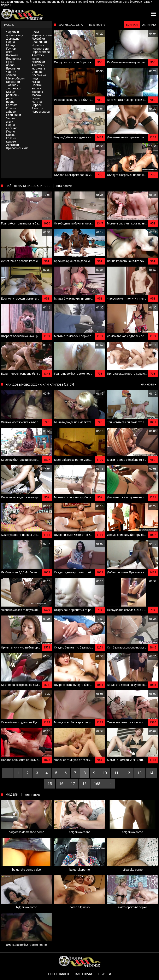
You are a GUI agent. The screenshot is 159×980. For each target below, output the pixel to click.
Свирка (37, 72)
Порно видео (59, 974)
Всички (132, 25)
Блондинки (39, 42)
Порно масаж (11, 133)
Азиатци (37, 108)
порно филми (87, 2)
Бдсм (35, 32)
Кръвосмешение (16, 148)
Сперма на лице (39, 77)
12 (128, 773)
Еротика (12, 105)
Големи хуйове (11, 110)
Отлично (149, 25)
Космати (12, 55)
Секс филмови (133, 2)
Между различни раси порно (13, 97)
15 (50, 784)
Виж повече (97, 25)
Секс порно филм (109, 2)
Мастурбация (15, 78)
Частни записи (11, 73)
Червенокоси (41, 52)
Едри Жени (14, 115)
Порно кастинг (12, 127)
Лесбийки (38, 39)
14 (151, 773)
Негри (36, 82)
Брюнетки (13, 68)
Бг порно (41, 2)
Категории (84, 974)
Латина (37, 102)
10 (105, 773)
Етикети (105, 974)
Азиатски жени (38, 57)
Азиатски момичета (39, 67)
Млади (11, 45)
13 (140, 773)
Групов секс (11, 50)
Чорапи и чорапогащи (15, 34)
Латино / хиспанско (13, 87)
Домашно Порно (13, 40)
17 (73, 784)
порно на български (62, 2)
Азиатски (13, 145)
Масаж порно (36, 97)
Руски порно (10, 63)
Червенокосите (42, 35)
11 (116, 773)
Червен (37, 105)
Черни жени (10, 120)
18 (84, 784)
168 (97, 784)
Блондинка (14, 59)
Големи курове (11, 140)
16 (61, 784)
